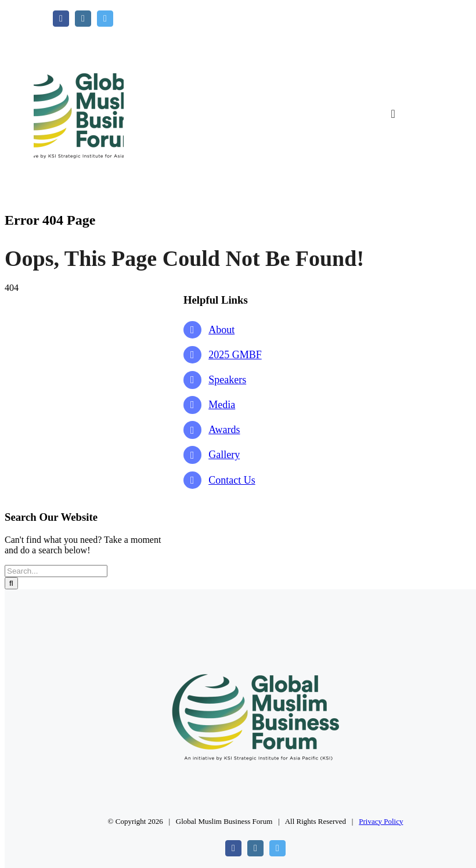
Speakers (227, 380)
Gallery (224, 455)
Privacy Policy (381, 821)
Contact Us (232, 480)
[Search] (11, 583)
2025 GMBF (235, 355)
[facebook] (61, 19)
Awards (224, 430)
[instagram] (83, 19)
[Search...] (56, 571)
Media (222, 405)
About (221, 330)
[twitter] (105, 19)
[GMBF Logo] (79, 31)
